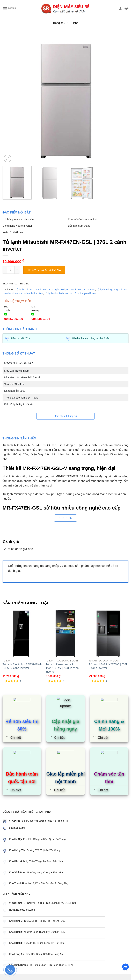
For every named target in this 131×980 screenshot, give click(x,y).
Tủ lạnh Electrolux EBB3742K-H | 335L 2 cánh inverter (22, 666)
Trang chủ (59, 23)
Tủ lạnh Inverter (86, 290)
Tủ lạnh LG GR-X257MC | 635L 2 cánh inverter (108, 666)
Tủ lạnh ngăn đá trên (84, 293)
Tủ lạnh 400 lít (69, 290)
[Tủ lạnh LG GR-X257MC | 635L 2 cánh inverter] (109, 634)
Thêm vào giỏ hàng (44, 270)
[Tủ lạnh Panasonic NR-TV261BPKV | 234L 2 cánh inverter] (65, 634)
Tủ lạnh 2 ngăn (51, 290)
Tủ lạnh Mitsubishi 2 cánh (29, 293)
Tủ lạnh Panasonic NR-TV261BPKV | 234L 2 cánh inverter (62, 668)
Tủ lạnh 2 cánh (33, 290)
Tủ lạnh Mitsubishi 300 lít (58, 293)
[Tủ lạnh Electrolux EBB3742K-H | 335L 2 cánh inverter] (22, 634)
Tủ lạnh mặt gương (107, 290)
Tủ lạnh (74, 23)
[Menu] (9, 9)
